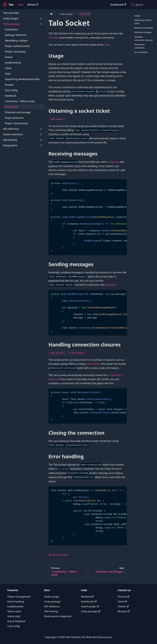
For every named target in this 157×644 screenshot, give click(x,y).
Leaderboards (15, 606)
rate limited (93, 364)
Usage (137, 16)
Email (122, 602)
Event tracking (16, 602)
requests (111, 285)
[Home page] (51, 14)
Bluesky (124, 611)
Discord (123, 597)
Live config (14, 626)
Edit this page (58, 555)
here (107, 45)
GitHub (33, 5)
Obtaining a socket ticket (143, 22)
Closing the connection (139, 46)
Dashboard (118, 5)
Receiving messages (144, 28)
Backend (87, 597)
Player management (19, 597)
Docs (21, 5)
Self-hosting (51, 611)
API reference (52, 606)
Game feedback (16, 621)
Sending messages (143, 32)
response (114, 162)
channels (54, 38)
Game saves (14, 611)
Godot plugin (52, 597)
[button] (23, 18)
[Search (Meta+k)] (142, 5)
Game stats (14, 616)
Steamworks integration (58, 616)
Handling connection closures (144, 38)
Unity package (52, 602)
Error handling (141, 52)
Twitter (123, 606)
